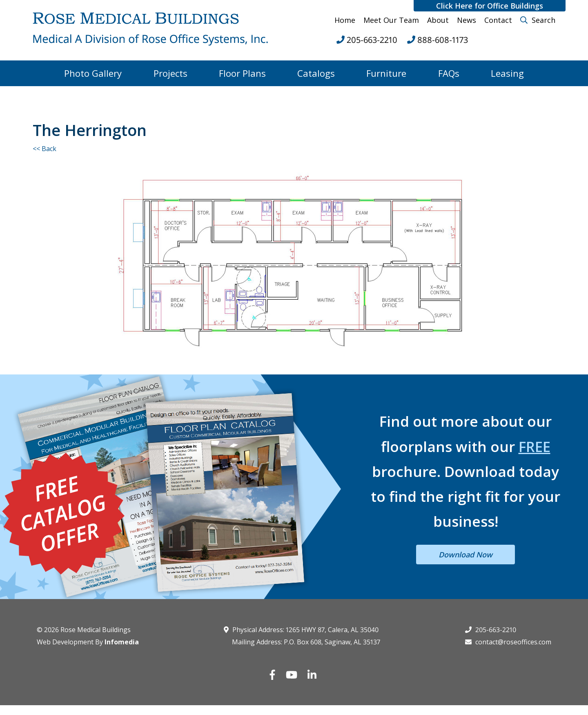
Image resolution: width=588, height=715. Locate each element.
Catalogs (316, 73)
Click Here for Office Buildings (490, 6)
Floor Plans (242, 73)
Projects (170, 73)
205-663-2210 (491, 630)
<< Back (45, 149)
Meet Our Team (391, 20)
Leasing (507, 73)
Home (345, 20)
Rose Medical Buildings (96, 630)
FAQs (449, 73)
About (438, 20)
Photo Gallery (93, 73)
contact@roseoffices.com (508, 642)
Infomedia (122, 642)
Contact (498, 20)
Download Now (465, 555)
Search (538, 20)
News (467, 20)
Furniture (386, 73)
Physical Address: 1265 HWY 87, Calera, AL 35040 (301, 630)
